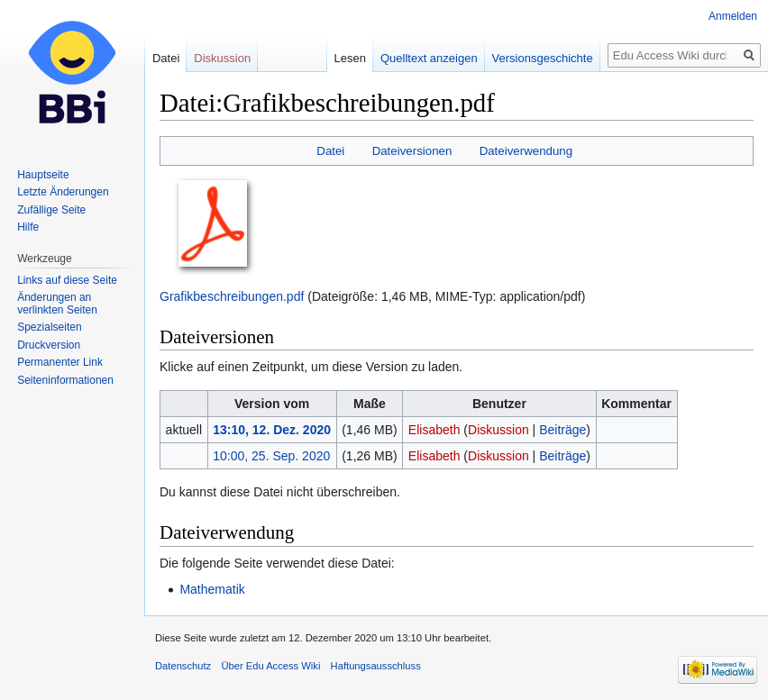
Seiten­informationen (65, 380)
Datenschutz (183, 666)
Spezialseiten (49, 327)
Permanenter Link (60, 362)
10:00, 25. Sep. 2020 (271, 456)
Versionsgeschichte (543, 58)
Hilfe (28, 227)
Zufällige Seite (51, 210)
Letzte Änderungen (63, 192)
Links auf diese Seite (67, 280)
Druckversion (49, 345)
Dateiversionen (412, 151)
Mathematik (212, 589)
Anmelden (733, 16)
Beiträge (562, 430)
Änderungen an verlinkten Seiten (57, 304)
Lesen (350, 58)
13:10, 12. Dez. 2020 (272, 430)
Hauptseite (43, 175)
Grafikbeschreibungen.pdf (232, 296)
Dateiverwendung (526, 151)
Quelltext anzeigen (429, 58)
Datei (330, 151)
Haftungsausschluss (376, 666)
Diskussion (498, 430)
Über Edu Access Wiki (270, 666)
